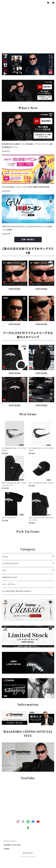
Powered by (28, 857)
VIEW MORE (15, 289)
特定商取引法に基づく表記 (12, 845)
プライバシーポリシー (10, 841)
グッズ (4, 571)
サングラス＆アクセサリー (11, 564)
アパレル (5, 557)
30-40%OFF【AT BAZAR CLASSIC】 (17, 591)
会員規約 (7, 849)
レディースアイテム (9, 584)
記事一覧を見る (28, 240)
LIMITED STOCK (9, 577)
